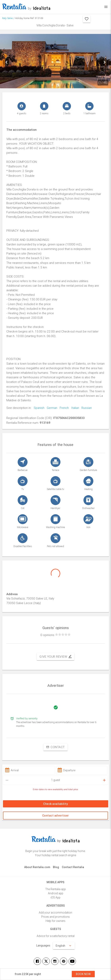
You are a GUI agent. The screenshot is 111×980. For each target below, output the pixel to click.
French (63, 408)
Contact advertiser (56, 816)
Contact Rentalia (73, 867)
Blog (56, 867)
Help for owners (55, 921)
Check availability (55, 804)
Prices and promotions (55, 917)
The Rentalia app (55, 889)
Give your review (55, 657)
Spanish (38, 408)
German (51, 408)
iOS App (55, 897)
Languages (43, 945)
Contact (55, 747)
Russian (85, 408)
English (64, 946)
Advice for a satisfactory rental (56, 936)
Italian (74, 408)
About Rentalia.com (37, 867)
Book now (83, 974)
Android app (56, 893)
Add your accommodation (55, 913)
